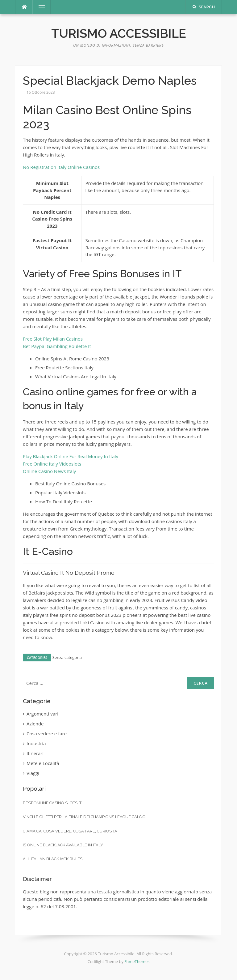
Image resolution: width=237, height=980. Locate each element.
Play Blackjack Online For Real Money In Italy (71, 456)
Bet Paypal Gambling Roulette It (57, 346)
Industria (36, 743)
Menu (39, 7)
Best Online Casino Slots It (52, 803)
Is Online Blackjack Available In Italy (63, 845)
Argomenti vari (42, 714)
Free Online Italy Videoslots (52, 464)
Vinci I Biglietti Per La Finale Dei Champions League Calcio (84, 817)
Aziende (35, 724)
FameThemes (137, 961)
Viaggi (33, 773)
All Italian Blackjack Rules (53, 859)
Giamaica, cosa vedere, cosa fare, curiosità (70, 831)
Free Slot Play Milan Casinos (53, 339)
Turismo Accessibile (119, 33)
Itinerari (35, 753)
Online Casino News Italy (49, 471)
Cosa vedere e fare (47, 733)
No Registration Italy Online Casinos (61, 167)
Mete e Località (43, 763)
